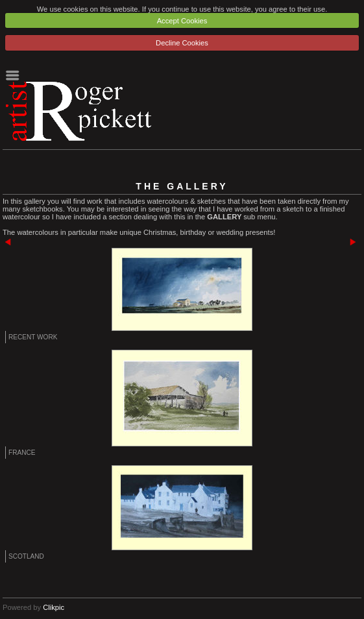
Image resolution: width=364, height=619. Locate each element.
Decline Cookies (182, 43)
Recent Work (33, 337)
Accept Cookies (182, 21)
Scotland (26, 556)
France (22, 453)
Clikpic (54, 607)
